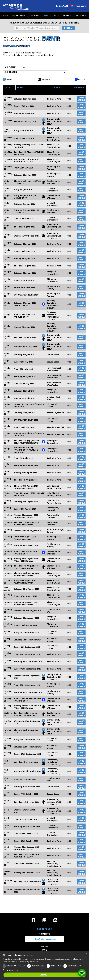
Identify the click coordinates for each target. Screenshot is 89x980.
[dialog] (44, 965)
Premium (8, 79)
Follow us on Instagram (44, 920)
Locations (67, 15)
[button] (44, 970)
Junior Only (80, 79)
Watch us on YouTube (55, 920)
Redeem (68, 28)
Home (5, 15)
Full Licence (44, 79)
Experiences (34, 15)
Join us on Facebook (33, 920)
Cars (56, 15)
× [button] (86, 954)
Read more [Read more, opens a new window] (34, 962)
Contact (62, 6)
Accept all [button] (45, 975)
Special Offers (18, 15)
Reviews (44, 946)
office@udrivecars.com (44, 939)
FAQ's (44, 950)
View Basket (79, 6)
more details (81, 99)
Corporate (81, 15)
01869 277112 (44, 934)
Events (47, 15)
